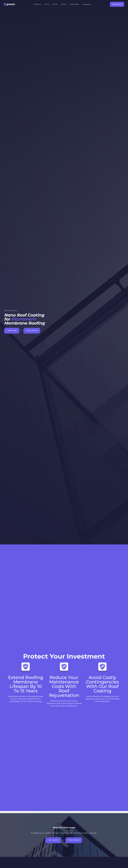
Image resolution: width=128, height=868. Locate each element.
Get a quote (54, 840)
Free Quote (117, 4)
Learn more (12, 331)
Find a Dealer (32, 331)
